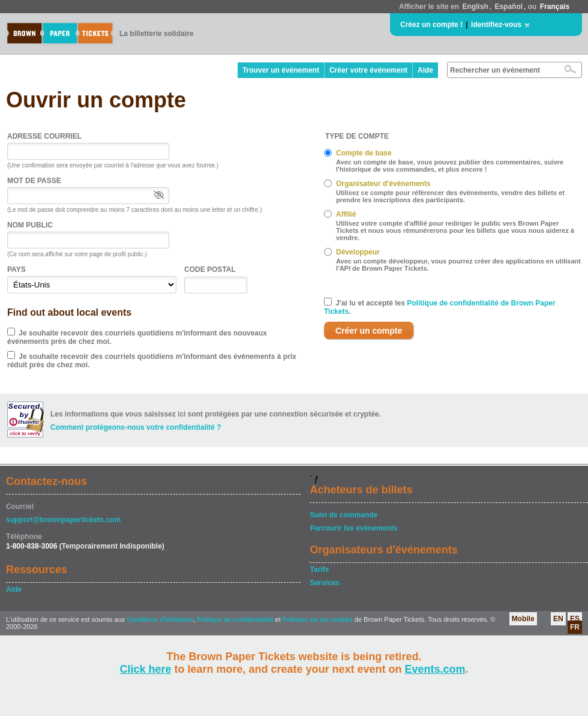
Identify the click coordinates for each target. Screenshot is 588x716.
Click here (145, 669)
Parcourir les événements (353, 528)
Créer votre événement (368, 70)
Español (508, 7)
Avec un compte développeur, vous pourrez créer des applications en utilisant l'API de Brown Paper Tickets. (458, 265)
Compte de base (364, 153)
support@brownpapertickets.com (63, 520)
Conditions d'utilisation (160, 620)
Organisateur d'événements (383, 184)
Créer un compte (369, 331)
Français (555, 7)
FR (575, 627)
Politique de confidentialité (235, 620)
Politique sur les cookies (319, 620)
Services (324, 583)
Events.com (435, 669)
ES (575, 619)
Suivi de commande (343, 515)
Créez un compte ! (431, 25)
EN (558, 619)
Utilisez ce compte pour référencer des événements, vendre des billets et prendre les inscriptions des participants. (450, 196)
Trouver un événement (281, 70)
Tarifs (319, 570)
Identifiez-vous (496, 25)
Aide (425, 70)
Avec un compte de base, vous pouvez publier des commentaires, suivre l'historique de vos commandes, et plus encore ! (450, 166)
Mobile (523, 619)
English (475, 7)
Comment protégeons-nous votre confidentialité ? (136, 427)
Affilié (346, 214)
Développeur (358, 252)
